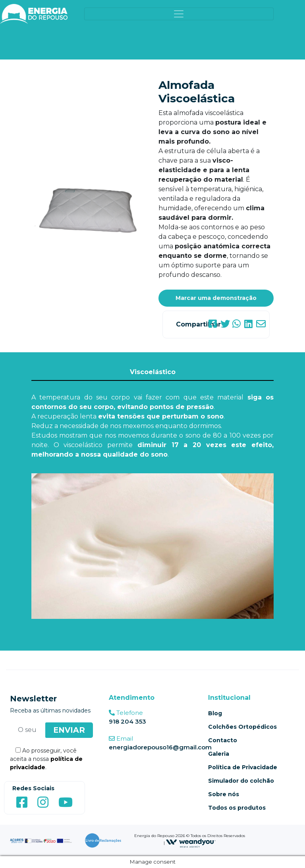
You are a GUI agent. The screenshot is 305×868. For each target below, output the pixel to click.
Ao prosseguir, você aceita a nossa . (46, 759)
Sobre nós (224, 794)
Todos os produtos (237, 808)
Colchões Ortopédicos (242, 727)
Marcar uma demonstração (216, 298)
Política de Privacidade (243, 767)
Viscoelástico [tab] (153, 372)
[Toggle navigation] (179, 14)
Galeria (219, 754)
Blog (215, 713)
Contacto (223, 740)
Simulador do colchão (241, 781)
